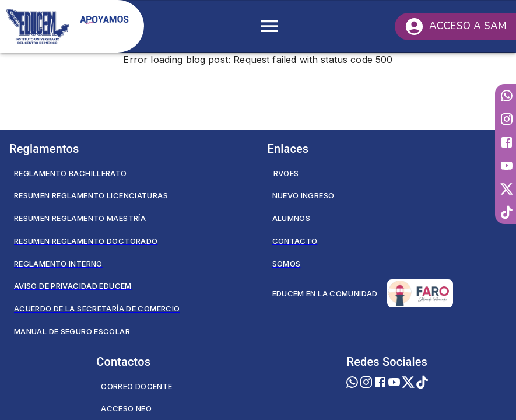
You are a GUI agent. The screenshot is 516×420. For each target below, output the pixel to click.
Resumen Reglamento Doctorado (86, 241)
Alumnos (292, 218)
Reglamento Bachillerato (71, 173)
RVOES (286, 173)
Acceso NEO (126, 408)
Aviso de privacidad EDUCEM (73, 286)
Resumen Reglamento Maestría (80, 218)
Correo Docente (136, 386)
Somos (287, 264)
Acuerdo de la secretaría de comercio (97, 309)
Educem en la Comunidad (363, 293)
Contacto (295, 241)
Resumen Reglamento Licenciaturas (91, 195)
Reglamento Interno (58, 264)
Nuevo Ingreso (303, 195)
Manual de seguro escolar (72, 331)
